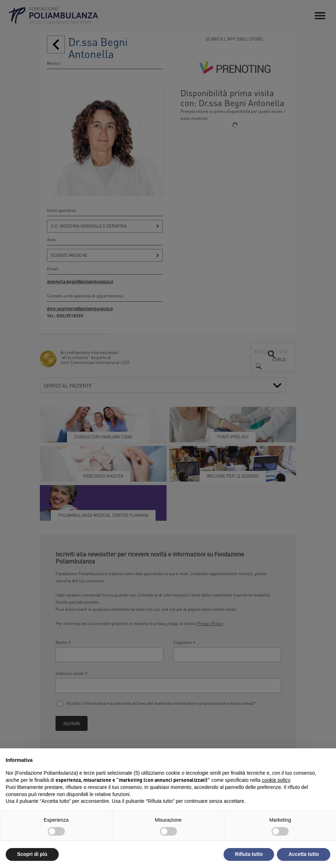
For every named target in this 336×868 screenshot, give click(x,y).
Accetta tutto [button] (304, 854)
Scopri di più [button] (32, 854)
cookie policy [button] (276, 780)
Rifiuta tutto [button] (249, 854)
